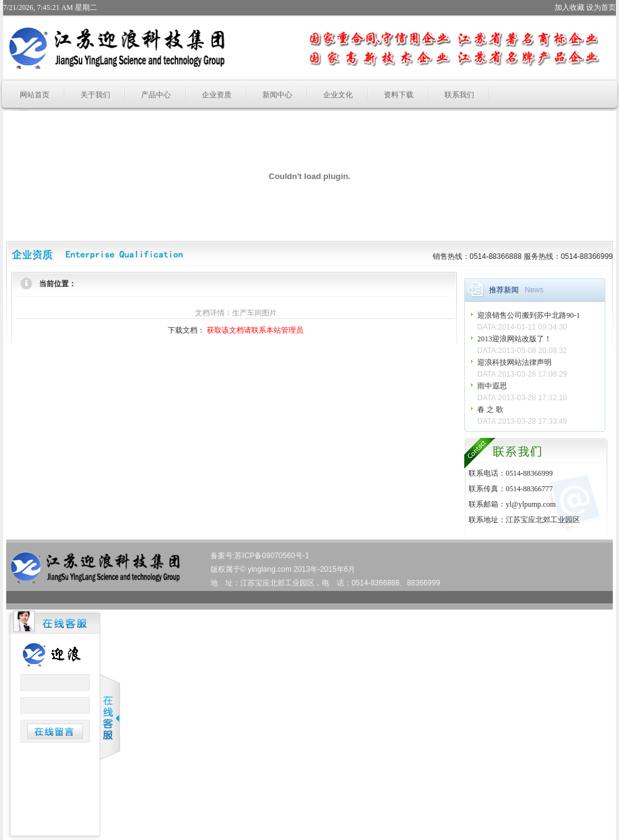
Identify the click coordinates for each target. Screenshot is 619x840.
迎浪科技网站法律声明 (514, 362)
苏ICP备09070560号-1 (272, 556)
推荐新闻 (504, 290)
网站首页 (35, 95)
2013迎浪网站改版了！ (514, 339)
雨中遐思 (492, 386)
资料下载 (399, 95)
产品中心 (156, 95)
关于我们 (95, 95)
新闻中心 (277, 95)
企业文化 (338, 95)
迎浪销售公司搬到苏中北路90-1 (529, 315)
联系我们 (459, 95)
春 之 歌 (490, 409)
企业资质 (217, 95)
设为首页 (601, 7)
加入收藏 (569, 7)
